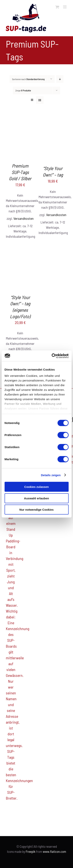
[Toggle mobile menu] (65, 7)
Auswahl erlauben (36, 498)
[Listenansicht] (40, 100)
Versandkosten (24, 218)
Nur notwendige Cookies (37, 510)
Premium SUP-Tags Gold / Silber (20, 172)
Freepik (31, 851)
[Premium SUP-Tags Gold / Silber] (20, 119)
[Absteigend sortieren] (60, 79)
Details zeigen (51, 475)
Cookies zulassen (37, 487)
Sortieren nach (28, 79)
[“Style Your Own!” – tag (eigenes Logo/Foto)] (20, 247)
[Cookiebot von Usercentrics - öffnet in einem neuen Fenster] (52, 356)
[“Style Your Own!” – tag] (53, 119)
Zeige (23, 90)
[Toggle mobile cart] (57, 7)
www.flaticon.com (55, 851)
